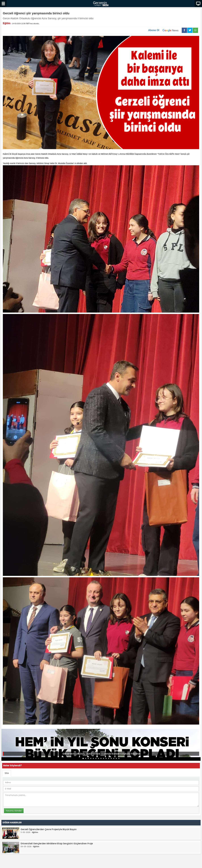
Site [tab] (7, 773)
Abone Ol (165, 30)
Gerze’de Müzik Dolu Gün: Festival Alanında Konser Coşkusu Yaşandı (101, 754)
